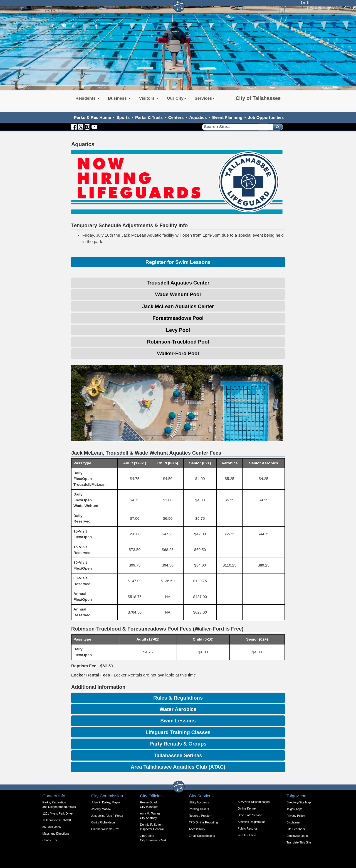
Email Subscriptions (202, 836)
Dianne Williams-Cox (105, 829)
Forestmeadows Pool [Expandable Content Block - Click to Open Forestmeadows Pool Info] (178, 318)
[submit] (277, 127)
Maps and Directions (56, 833)
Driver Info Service (250, 815)
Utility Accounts (199, 802)
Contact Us (50, 840)
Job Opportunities (266, 117)
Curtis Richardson (103, 822)
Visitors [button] (149, 98)
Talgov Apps (294, 809)
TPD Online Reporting (203, 822)
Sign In (305, 3)
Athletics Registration (252, 822)
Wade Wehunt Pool (178, 294)
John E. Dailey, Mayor (106, 802)
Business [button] (119, 98)
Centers (176, 117)
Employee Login (297, 836)
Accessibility (197, 829)
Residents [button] (87, 98)
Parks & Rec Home (92, 117)
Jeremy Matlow (101, 809)
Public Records (248, 828)
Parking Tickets (199, 809)
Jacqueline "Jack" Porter (107, 816)
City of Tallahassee (258, 98)
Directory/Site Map (299, 802)
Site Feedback (296, 829)
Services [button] (205, 98)
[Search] (235, 127)
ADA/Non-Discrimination (254, 802)
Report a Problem (201, 816)
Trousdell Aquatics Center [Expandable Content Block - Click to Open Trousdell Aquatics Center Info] (178, 283)
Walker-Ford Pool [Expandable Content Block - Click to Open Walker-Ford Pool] (178, 353)
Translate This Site (299, 842)
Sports (123, 117)
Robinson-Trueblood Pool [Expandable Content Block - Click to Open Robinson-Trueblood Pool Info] (178, 342)
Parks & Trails (149, 117)
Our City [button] (177, 98)
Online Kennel (247, 808)
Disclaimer (293, 822)
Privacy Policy (296, 816)
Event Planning (227, 117)
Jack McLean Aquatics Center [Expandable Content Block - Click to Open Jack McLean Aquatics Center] (178, 306)
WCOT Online (247, 835)
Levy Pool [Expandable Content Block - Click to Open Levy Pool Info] (178, 330)
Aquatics (198, 117)
